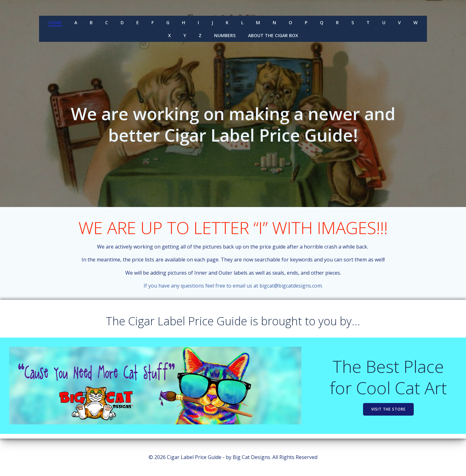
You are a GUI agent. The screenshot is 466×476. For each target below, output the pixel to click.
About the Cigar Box (273, 35)
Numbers (225, 35)
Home (55, 22)
